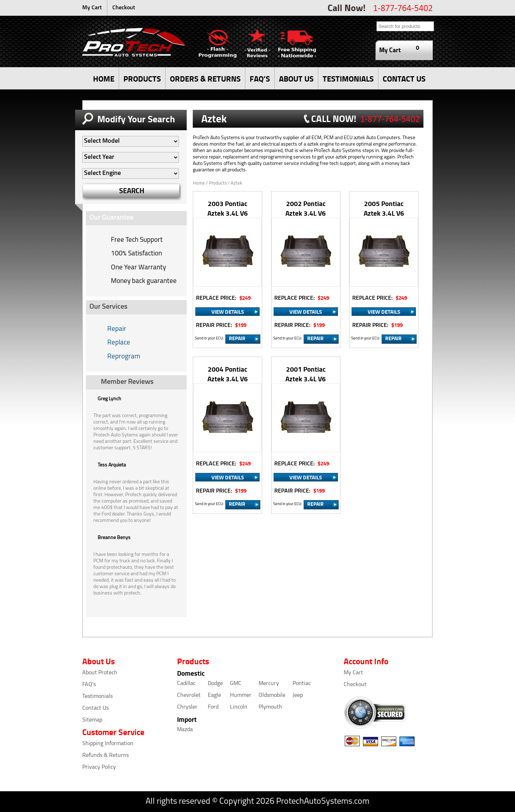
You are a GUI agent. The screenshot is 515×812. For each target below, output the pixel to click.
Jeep (298, 695)
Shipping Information (108, 744)
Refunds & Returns (106, 755)
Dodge (215, 684)
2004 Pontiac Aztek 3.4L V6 (228, 374)
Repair (117, 329)
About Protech (100, 673)
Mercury (269, 684)
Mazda (185, 730)
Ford (213, 707)
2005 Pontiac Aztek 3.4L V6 (384, 208)
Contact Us (95, 708)
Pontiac (302, 684)
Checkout (124, 8)
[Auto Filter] (131, 141)
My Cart (92, 8)
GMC (236, 684)
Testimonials (97, 696)
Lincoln (239, 707)
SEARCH (132, 190)
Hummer (241, 695)
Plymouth (270, 707)
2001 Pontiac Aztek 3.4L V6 (306, 374)
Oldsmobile (272, 695)
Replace (119, 343)
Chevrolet (189, 695)
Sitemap (92, 720)
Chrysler (187, 707)
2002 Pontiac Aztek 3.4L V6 (306, 208)
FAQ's (89, 685)
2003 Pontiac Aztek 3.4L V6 (228, 208)
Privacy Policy (99, 767)
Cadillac (186, 684)
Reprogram (124, 357)
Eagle (214, 695)
